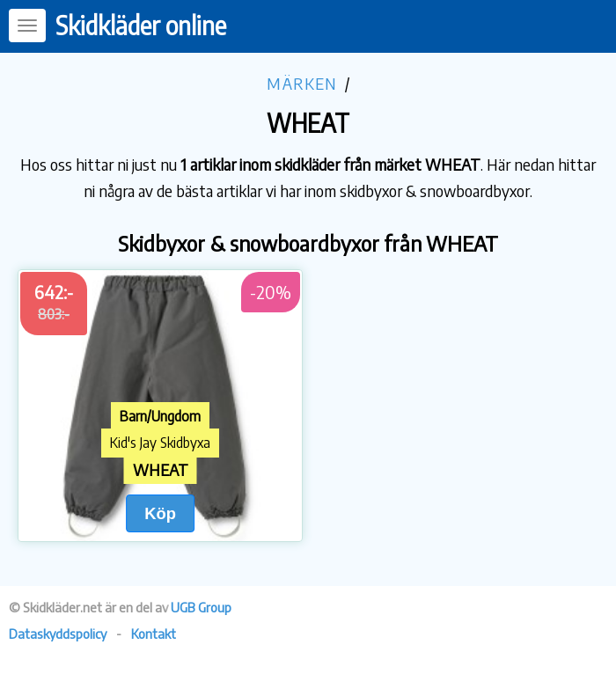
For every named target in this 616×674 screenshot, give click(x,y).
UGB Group (201, 607)
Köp (160, 513)
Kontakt (154, 634)
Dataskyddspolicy (58, 634)
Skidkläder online (141, 25)
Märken (302, 83)
